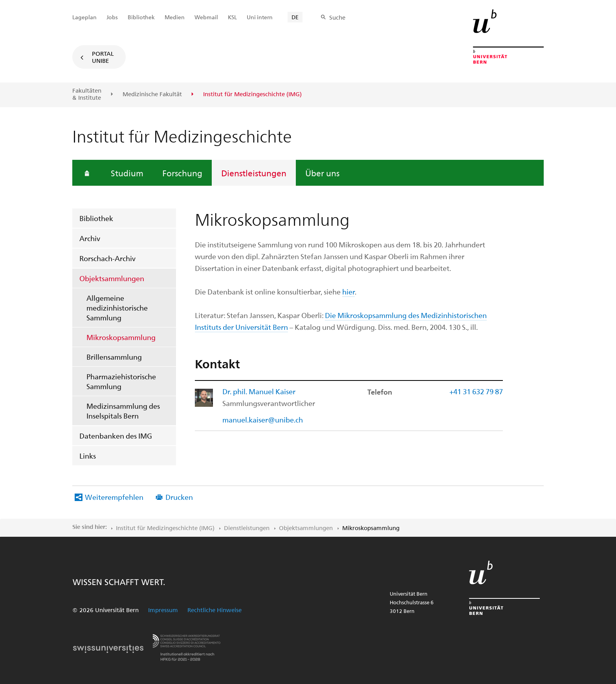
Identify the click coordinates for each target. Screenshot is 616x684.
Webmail (206, 17)
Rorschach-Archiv (107, 258)
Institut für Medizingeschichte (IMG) (165, 528)
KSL (232, 17)
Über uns (322, 173)
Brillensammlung (114, 357)
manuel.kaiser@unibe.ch (263, 420)
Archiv (90, 238)
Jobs (112, 17)
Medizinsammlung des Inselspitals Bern (123, 411)
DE (295, 17)
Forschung (182, 173)
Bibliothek (96, 218)
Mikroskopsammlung (121, 337)
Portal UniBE (103, 57)
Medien (175, 17)
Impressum (163, 610)
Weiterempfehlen (114, 497)
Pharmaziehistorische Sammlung (121, 381)
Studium (127, 173)
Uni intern (260, 17)
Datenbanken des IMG (116, 436)
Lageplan (84, 17)
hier (348, 292)
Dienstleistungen (254, 173)
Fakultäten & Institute (87, 94)
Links (88, 456)
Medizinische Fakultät (152, 94)
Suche (337, 17)
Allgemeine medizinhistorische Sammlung (117, 308)
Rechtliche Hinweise (214, 610)
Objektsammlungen (112, 278)
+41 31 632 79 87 (476, 391)
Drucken (179, 497)
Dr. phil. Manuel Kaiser (259, 391)
